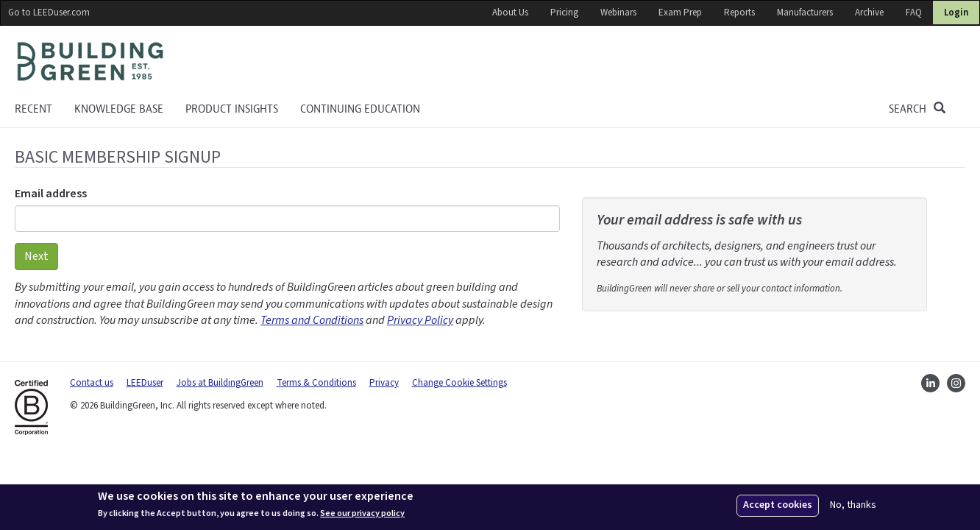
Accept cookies (778, 505)
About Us (510, 13)
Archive (869, 13)
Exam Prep (680, 13)
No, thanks (853, 505)
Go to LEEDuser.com (49, 13)
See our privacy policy (362, 514)
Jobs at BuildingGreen (220, 383)
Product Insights (232, 109)
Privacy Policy (420, 320)
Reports (739, 13)
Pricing (564, 13)
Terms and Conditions (312, 320)
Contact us (92, 383)
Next (36, 256)
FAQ (914, 13)
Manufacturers (805, 13)
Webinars (618, 13)
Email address (51, 194)
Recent (33, 109)
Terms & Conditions (316, 383)
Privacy (384, 383)
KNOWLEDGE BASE (119, 109)
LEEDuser (145, 383)
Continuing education (360, 109)
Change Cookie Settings (459, 383)
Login (956, 13)
